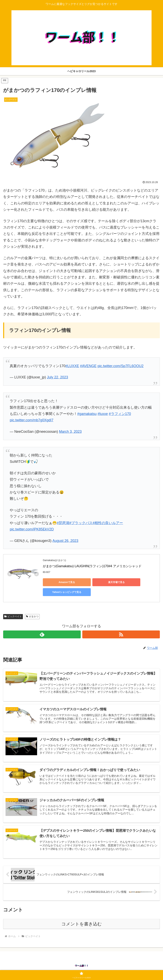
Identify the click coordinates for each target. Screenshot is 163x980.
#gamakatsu (87, 414)
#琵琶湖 (63, 523)
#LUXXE (72, 366)
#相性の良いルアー (108, 523)
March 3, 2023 (70, 432)
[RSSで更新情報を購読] (121, 626)
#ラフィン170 (120, 414)
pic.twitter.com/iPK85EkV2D (32, 529)
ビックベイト (13, 608)
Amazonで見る (61, 582)
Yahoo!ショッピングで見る (136, 582)
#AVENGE (88, 366)
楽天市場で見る (98, 582)
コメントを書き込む (82, 916)
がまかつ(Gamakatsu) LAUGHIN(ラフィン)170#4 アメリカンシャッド (92, 566)
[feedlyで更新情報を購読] (42, 626)
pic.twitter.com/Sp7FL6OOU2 (120, 366)
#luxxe (103, 414)
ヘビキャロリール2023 (81, 967)
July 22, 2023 (58, 377)
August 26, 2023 (65, 541)
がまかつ (32, 608)
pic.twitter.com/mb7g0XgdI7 (31, 420)
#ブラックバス (81, 523)
